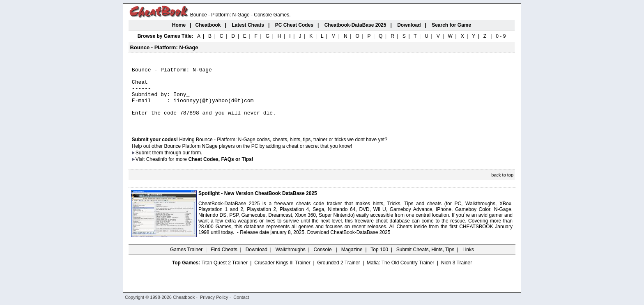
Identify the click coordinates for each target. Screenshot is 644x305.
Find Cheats (224, 261)
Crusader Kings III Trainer (282, 274)
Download (256, 261)
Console (323, 261)
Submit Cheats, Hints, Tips (425, 261)
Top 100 (379, 261)
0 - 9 (501, 36)
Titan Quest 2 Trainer (224, 274)
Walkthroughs (291, 261)
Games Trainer (186, 261)
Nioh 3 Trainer (457, 274)
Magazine (352, 261)
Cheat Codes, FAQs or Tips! (221, 170)
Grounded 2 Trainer (338, 274)
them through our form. (177, 164)
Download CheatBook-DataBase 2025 (349, 243)
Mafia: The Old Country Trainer (401, 274)
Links (468, 261)
